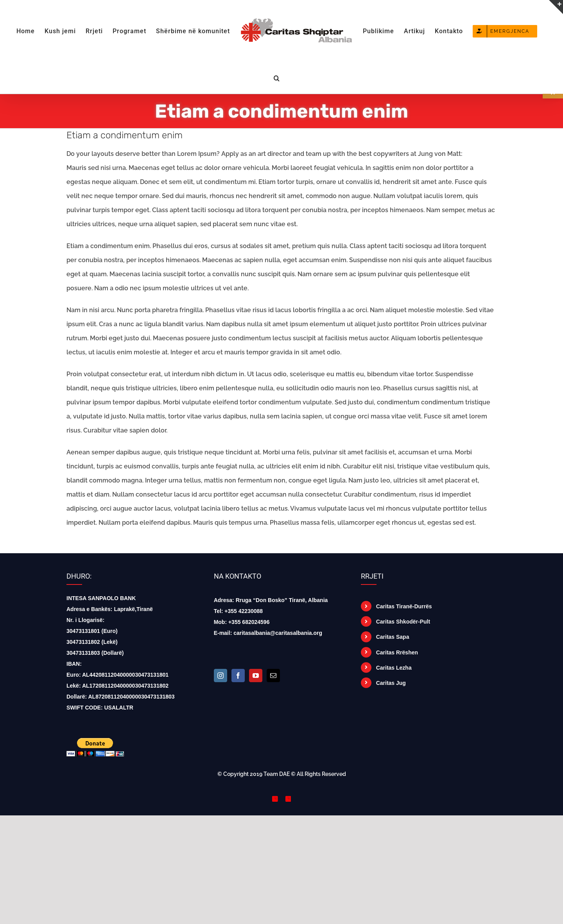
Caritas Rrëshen (397, 652)
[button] (277, 77)
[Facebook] (238, 676)
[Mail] (273, 676)
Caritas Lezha (394, 668)
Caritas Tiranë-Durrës (404, 606)
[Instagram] (221, 676)
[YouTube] (256, 676)
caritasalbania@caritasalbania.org (278, 633)
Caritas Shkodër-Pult (403, 622)
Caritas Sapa (393, 637)
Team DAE (277, 774)
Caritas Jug (391, 683)
